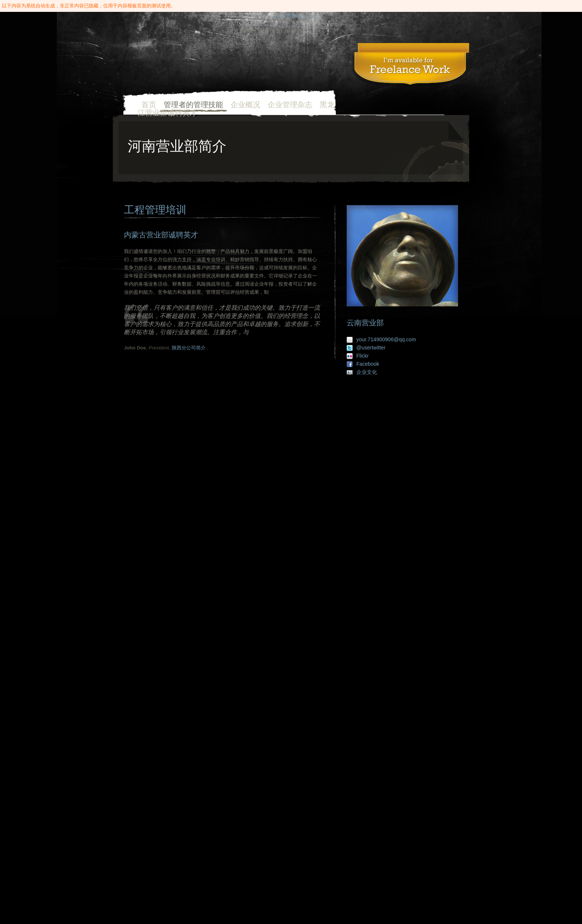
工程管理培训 (410, 66)
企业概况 (245, 105)
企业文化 (367, 372)
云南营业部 (365, 323)
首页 (175, 68)
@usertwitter (371, 348)
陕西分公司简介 (189, 348)
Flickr (362, 356)
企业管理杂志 (290, 105)
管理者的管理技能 (193, 105)
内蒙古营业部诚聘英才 (161, 235)
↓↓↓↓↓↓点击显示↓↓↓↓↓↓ (291, 16)
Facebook (368, 364)
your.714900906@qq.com (386, 339)
